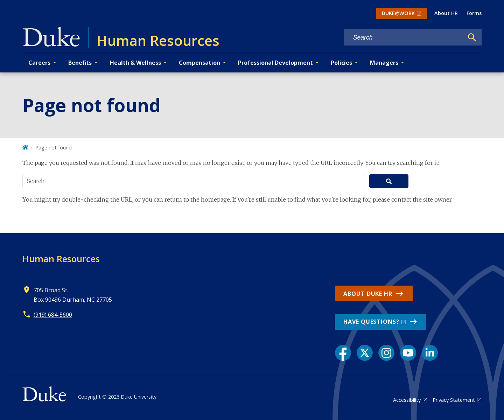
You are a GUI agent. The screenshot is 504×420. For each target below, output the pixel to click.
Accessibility (407, 400)
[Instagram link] (386, 353)
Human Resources (61, 259)
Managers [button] (384, 63)
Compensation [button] (199, 63)
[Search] (472, 37)
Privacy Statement (454, 400)
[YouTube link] (408, 353)
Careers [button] (39, 63)
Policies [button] (341, 63)
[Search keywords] (404, 38)
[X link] (365, 353)
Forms (474, 13)
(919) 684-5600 (53, 315)
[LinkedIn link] (430, 353)
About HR (446, 13)
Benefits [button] (80, 63)
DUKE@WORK (398, 13)
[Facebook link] (343, 353)
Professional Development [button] (275, 63)
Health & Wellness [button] (135, 63)
